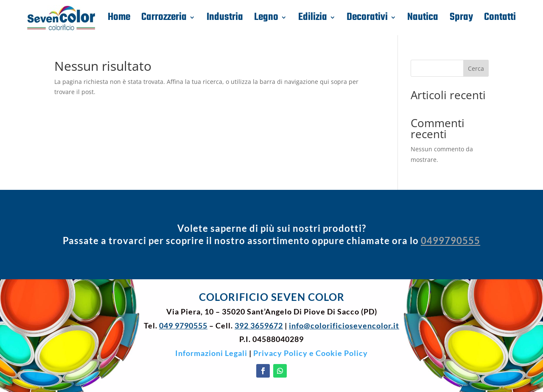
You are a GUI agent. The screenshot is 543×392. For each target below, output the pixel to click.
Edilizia (313, 17)
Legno (266, 17)
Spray (461, 17)
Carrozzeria (164, 17)
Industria (225, 17)
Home (119, 17)
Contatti (500, 17)
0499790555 (451, 240)
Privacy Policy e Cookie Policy (311, 353)
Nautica (423, 17)
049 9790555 (183, 325)
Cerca (476, 68)
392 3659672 (259, 325)
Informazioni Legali (211, 353)
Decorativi (367, 17)
